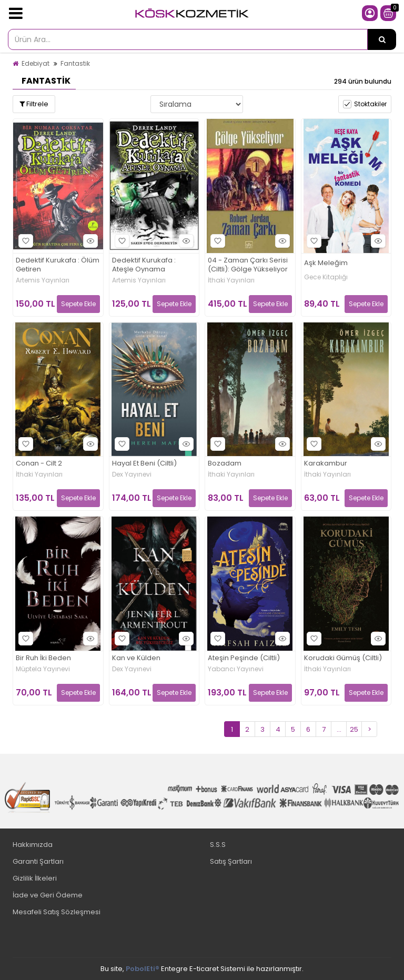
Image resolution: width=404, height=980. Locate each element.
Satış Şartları (231, 861)
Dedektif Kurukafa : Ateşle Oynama (144, 265)
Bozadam (225, 464)
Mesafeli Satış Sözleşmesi (57, 912)
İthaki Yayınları (231, 280)
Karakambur (326, 464)
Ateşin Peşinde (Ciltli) (244, 658)
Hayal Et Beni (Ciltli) (144, 464)
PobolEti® (143, 969)
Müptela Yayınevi (43, 669)
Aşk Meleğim (326, 263)
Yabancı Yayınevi (236, 669)
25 (354, 729)
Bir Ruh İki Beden (43, 658)
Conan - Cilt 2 (39, 464)
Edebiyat (36, 63)
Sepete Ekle (78, 304)
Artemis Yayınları (43, 280)
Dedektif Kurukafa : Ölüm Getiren (58, 265)
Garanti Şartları (38, 861)
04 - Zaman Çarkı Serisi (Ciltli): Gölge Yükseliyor (248, 265)
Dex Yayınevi (132, 474)
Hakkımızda (33, 845)
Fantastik (75, 63)
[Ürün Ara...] (382, 39)
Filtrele (34, 104)
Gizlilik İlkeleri (35, 878)
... (339, 729)
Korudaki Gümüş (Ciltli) (343, 658)
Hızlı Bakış (89, 241)
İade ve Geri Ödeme (48, 895)
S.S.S (218, 845)
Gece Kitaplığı (326, 277)
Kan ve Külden (136, 658)
